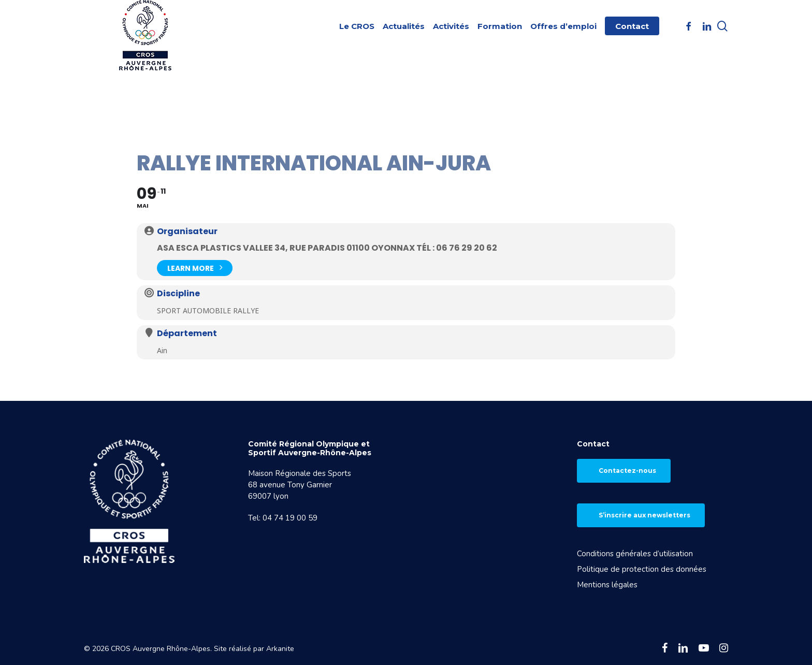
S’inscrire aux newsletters (644, 515)
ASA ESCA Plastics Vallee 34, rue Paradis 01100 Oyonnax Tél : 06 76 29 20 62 (327, 248)
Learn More (195, 267)
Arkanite (280, 649)
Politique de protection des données (642, 569)
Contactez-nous (627, 471)
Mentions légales (607, 585)
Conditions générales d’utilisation (635, 554)
